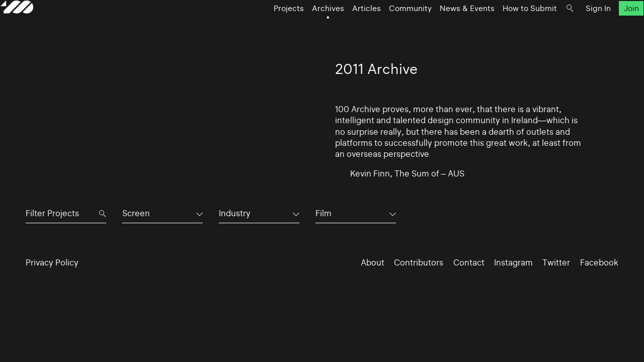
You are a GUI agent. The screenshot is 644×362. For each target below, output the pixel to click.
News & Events (442, 28)
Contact (469, 262)
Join (606, 28)
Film (324, 213)
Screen (136, 213)
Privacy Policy (52, 262)
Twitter (556, 262)
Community (385, 28)
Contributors (419, 262)
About (373, 262)
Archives (303, 28)
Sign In (573, 28)
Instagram (513, 262)
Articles (341, 28)
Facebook (599, 262)
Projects (264, 28)
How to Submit (505, 28)
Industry (235, 213)
